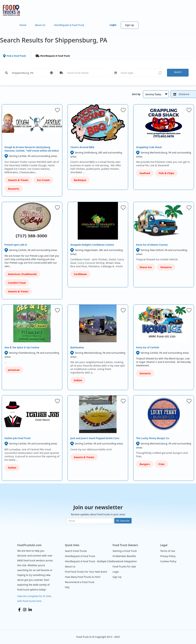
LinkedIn (30, 610)
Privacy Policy (168, 556)
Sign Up (130, 25)
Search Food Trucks (76, 551)
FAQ (67, 587)
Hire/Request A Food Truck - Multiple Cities (89, 561)
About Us (40, 25)
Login (113, 25)
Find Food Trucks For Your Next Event (86, 572)
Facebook (19, 610)
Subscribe (125, 521)
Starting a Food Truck (125, 551)
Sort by (136, 94)
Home (23, 25)
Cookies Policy (168, 561)
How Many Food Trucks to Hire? (83, 577)
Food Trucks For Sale (124, 566)
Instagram (25, 610)
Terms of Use (168, 551)
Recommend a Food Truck (80, 582)
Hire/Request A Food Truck (69, 25)
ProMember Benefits (124, 556)
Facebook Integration (125, 561)
